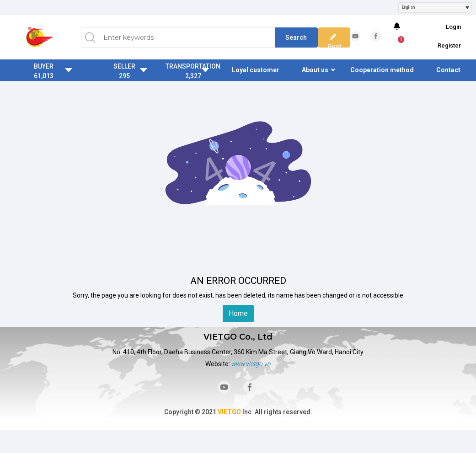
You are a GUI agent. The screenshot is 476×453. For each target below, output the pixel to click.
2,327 (193, 76)
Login (453, 27)
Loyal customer (256, 70)
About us (315, 70)
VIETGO (229, 412)
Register (449, 45)
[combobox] (435, 8)
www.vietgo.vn (251, 364)
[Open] (467, 8)
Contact (448, 70)
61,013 (44, 76)
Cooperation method (382, 70)
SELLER (124, 66)
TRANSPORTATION (193, 66)
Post (334, 42)
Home (238, 313)
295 (124, 76)
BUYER (44, 66)
